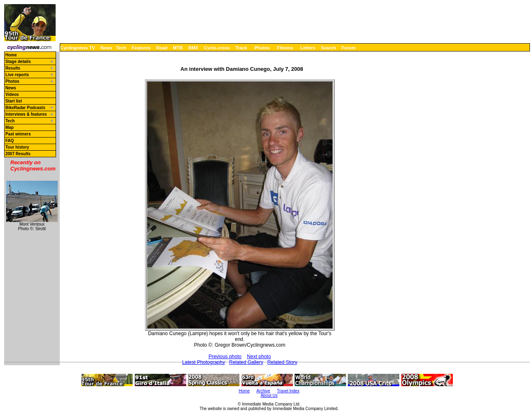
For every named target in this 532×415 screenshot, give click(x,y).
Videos (12, 94)
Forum (349, 48)
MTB (178, 48)
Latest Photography (204, 362)
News (107, 48)
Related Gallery (246, 362)
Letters (308, 48)
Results (13, 68)
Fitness (285, 48)
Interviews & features (26, 114)
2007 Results (18, 154)
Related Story (282, 362)
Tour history (17, 147)
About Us (269, 395)
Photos (262, 48)
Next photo (259, 357)
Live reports (17, 75)
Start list (14, 101)
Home (11, 55)
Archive (263, 391)
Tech (121, 48)
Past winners (18, 134)
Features (141, 48)
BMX (193, 48)
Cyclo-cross (217, 48)
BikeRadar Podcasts (25, 108)
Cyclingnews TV (77, 48)
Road (162, 48)
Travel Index (288, 391)
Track (241, 48)
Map (9, 127)
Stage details (18, 62)
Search (329, 48)
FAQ (10, 141)
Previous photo (225, 357)
